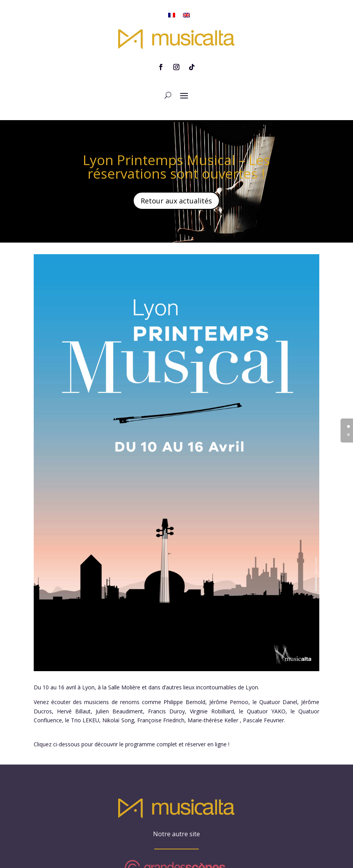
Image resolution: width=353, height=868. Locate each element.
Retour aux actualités (176, 183)
